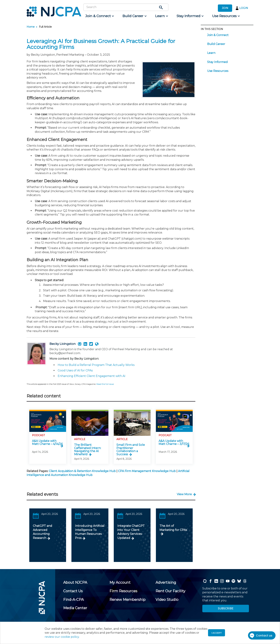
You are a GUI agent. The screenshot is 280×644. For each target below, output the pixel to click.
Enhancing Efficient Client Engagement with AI (92, 376)
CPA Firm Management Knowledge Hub (147, 471)
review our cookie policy (62, 637)
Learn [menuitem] (211, 53)
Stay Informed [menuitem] (217, 62)
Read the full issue (105, 384)
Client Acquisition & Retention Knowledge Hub (82, 471)
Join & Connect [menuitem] (218, 35)
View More (184, 494)
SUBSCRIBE (226, 608)
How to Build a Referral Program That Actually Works (96, 365)
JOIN (225, 8)
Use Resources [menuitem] (218, 71)
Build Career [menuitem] (216, 44)
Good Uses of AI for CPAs (75, 370)
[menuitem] (99, 16)
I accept (217, 633)
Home (31, 27)
